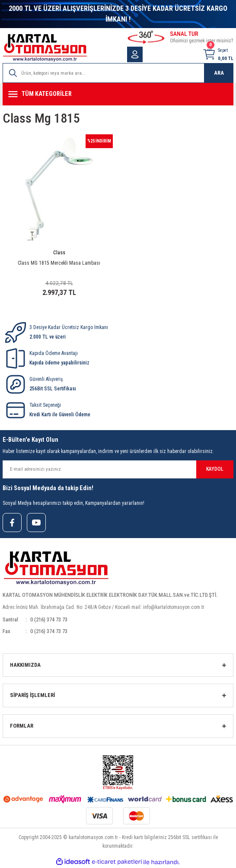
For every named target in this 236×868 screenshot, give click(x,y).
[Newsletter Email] (118, 469)
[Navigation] (118, 94)
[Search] (118, 73)
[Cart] (218, 54)
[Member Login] (135, 54)
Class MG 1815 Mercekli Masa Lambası (59, 263)
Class (59, 253)
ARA (219, 73)
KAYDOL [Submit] (215, 469)
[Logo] (45, 48)
